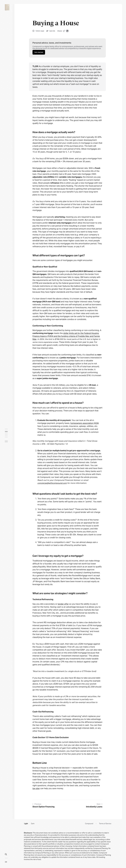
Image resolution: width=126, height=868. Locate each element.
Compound (89, 824)
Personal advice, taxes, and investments (52, 43)
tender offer (63, 604)
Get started (39, 52)
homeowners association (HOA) (85, 423)
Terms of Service (105, 824)
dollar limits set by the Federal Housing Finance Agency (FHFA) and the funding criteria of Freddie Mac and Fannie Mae (66, 336)
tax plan (36, 788)
